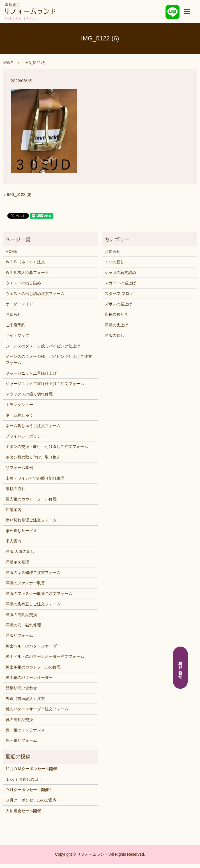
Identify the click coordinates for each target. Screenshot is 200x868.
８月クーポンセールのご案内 (31, 800)
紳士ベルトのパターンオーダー (33, 646)
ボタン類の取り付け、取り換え (33, 457)
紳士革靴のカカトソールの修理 (33, 667)
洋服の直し (114, 335)
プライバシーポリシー (25, 436)
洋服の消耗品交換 (21, 615)
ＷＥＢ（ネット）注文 (25, 262)
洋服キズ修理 (17, 562)
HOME (8, 63)
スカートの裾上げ (120, 283)
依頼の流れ (15, 489)
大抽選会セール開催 (23, 811)
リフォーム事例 (19, 468)
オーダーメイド (19, 304)
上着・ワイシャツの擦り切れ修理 (35, 478)
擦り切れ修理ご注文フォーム (31, 520)
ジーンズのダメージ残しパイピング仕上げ (43, 346)
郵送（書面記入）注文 (25, 698)
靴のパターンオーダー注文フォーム (37, 709)
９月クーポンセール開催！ (29, 790)
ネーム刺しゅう (19, 415)
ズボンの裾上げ (118, 304)
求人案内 (13, 541)
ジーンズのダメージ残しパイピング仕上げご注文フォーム (49, 359)
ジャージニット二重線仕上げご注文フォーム (45, 384)
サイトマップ (17, 335)
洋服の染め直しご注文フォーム (33, 604)
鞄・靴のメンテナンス (25, 730)
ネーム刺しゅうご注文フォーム (33, 426)
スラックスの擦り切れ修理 (29, 394)
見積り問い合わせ (21, 688)
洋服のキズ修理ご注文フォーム (33, 572)
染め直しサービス (21, 531)
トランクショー (19, 405)
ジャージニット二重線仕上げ (31, 373)
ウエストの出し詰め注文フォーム (35, 294)
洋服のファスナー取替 (25, 583)
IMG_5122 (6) (19, 194)
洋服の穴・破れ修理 (23, 625)
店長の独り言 (116, 314)
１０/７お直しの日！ (24, 779)
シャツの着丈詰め (120, 272)
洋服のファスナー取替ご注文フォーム (39, 594)
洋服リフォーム (19, 635)
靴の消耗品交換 (19, 720)
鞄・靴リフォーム (21, 740)
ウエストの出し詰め (23, 283)
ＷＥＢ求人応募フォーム (27, 272)
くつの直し (114, 262)
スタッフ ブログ (119, 294)
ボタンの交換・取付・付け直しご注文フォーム (47, 446)
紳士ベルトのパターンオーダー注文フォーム (45, 656)
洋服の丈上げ (116, 325)
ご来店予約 (15, 325)
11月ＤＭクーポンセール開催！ (33, 769)
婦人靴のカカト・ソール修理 (31, 499)
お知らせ (13, 314)
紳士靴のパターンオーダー (29, 677)
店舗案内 (13, 510)
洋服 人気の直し (20, 551)
